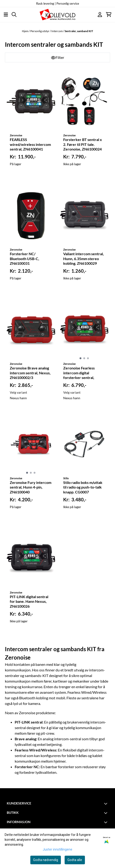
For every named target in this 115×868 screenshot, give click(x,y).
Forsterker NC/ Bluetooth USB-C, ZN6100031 (24, 259)
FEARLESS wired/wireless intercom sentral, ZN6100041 (30, 144)
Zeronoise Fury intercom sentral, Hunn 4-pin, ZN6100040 (31, 487)
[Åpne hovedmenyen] (6, 15)
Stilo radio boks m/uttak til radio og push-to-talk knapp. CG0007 (83, 487)
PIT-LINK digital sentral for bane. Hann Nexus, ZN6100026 (29, 602)
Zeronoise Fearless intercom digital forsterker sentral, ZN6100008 (79, 373)
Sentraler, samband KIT (79, 31)
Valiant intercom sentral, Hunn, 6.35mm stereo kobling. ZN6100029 (84, 259)
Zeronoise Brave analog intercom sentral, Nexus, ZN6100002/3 (30, 373)
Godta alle (75, 860)
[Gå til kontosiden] (100, 15)
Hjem (25, 31)
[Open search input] (14, 15)
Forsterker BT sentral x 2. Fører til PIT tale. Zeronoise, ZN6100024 (83, 144)
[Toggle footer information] (106, 804)
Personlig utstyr (40, 31)
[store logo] (58, 15)
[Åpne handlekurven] (109, 15)
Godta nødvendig (46, 860)
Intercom (57, 31)
